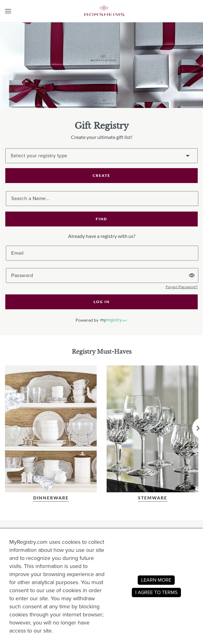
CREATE (101, 175)
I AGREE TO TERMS (156, 592)
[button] (8, 11)
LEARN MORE (156, 580)
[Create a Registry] (101, 156)
